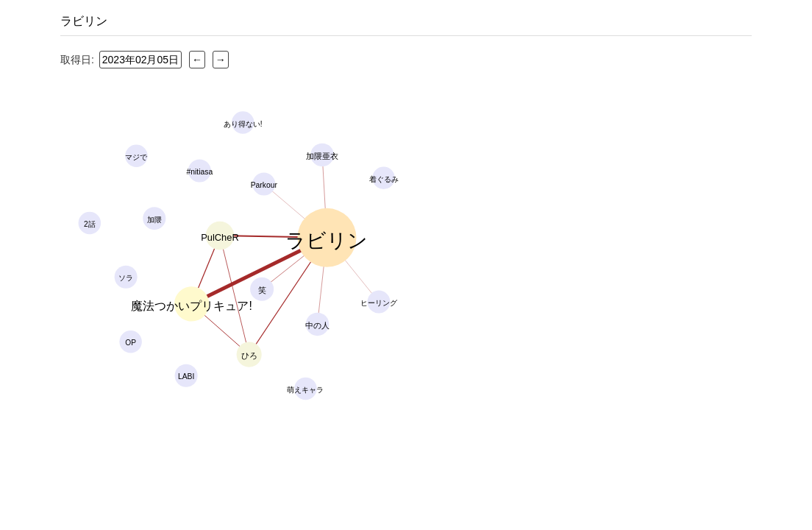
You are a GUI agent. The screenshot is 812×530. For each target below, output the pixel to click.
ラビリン (84, 21)
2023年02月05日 (140, 60)
